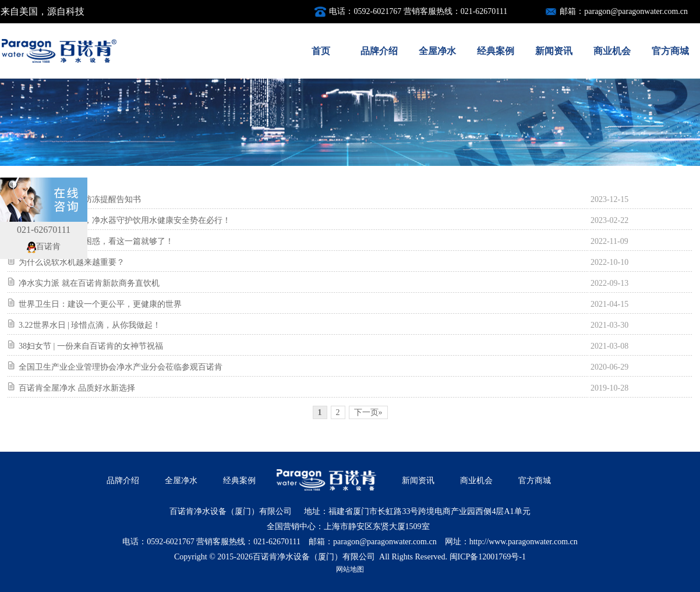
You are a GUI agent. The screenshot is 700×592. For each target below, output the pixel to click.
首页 (321, 51)
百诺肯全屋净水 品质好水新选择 (77, 388)
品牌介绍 (379, 51)
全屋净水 (437, 51)
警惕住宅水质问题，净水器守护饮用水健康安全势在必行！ (125, 220)
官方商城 (670, 51)
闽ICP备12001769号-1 (488, 557)
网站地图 (350, 569)
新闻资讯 (554, 51)
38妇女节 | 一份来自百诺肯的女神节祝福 (91, 346)
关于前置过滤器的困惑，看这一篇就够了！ (96, 241)
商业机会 (612, 51)
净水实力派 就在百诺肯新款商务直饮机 (89, 283)
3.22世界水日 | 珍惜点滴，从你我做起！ (90, 325)
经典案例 (496, 51)
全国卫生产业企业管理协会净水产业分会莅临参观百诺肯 (121, 367)
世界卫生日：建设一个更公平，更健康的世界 (100, 304)
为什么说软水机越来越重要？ (72, 262)
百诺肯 (44, 247)
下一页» (368, 412)
